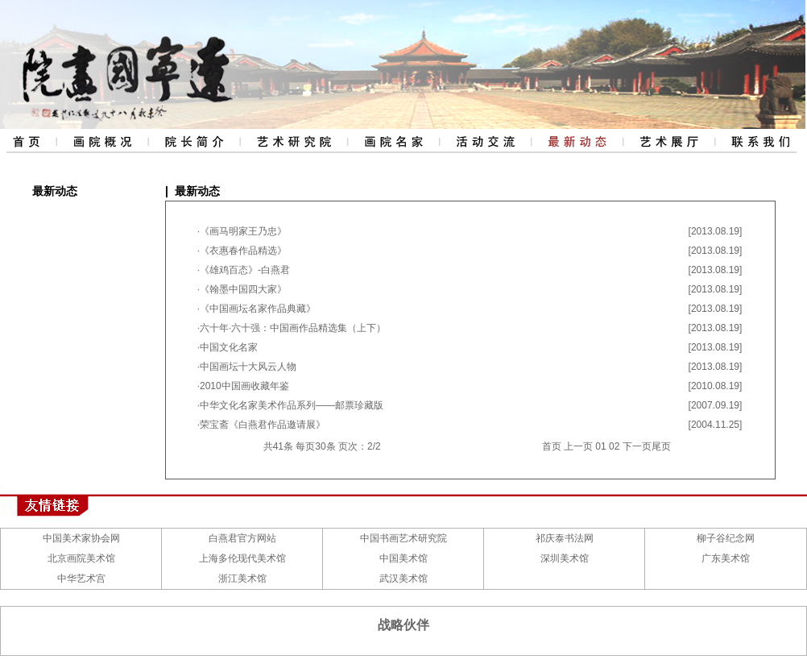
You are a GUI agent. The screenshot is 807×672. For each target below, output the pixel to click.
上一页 (578, 446)
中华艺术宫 (81, 579)
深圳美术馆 (565, 558)
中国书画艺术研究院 (403, 538)
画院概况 (101, 141)
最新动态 (577, 141)
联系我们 (761, 141)
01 (600, 446)
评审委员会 (393, 141)
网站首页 (27, 141)
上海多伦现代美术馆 (242, 558)
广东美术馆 (726, 558)
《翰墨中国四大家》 (243, 289)
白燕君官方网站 (242, 538)
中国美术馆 (403, 558)
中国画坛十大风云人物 (248, 367)
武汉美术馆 (403, 579)
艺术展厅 (668, 141)
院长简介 (192, 141)
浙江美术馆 (242, 579)
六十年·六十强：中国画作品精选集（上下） (293, 328)
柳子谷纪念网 (726, 538)
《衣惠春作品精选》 (243, 251)
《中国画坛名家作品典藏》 (258, 309)
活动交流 (485, 141)
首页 (552, 446)
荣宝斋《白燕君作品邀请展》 (263, 425)
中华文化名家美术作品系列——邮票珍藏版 (292, 405)
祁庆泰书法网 (565, 538)
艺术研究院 (293, 141)
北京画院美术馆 (81, 558)
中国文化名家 (229, 347)
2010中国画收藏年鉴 (244, 386)
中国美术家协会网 (81, 538)
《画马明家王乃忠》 (243, 231)
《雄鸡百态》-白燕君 (245, 270)
